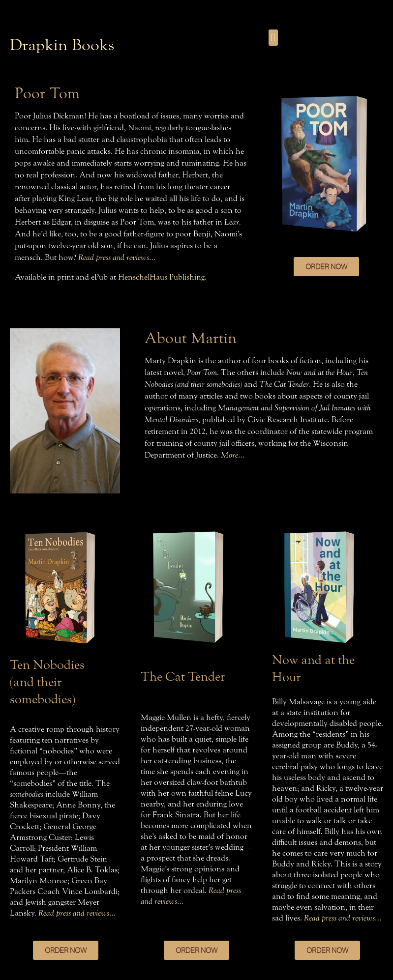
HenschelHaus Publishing (161, 277)
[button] (273, 38)
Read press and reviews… (117, 257)
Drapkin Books (62, 45)
